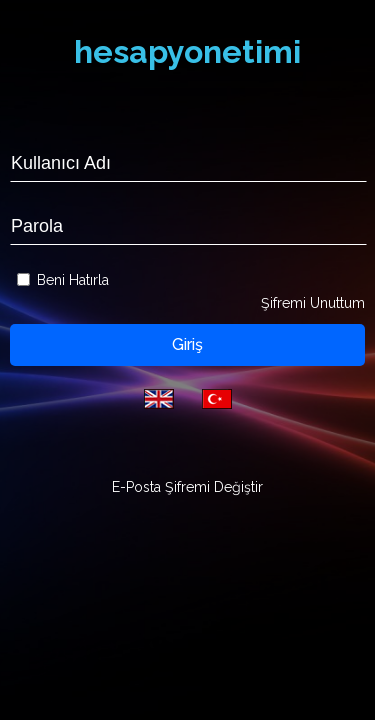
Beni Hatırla (73, 280)
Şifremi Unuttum (313, 303)
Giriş (187, 344)
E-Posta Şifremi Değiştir (187, 487)
